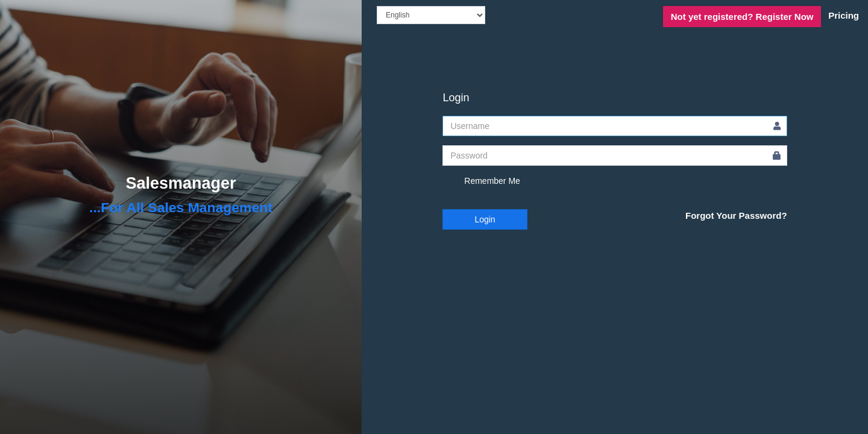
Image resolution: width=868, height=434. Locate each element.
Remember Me (481, 181)
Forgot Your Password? (736, 215)
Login (485, 219)
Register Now (742, 17)
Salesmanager (181, 183)
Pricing (844, 15)
